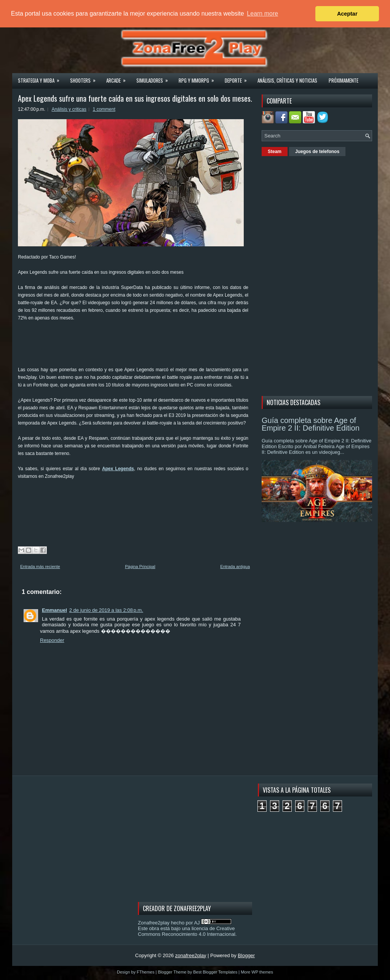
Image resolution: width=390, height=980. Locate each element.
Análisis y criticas (69, 109)
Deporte (238, 78)
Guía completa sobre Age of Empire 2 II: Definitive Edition (311, 424)
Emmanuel (54, 610)
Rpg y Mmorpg (199, 78)
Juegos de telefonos (317, 152)
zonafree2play (191, 955)
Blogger (246, 955)
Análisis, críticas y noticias (287, 80)
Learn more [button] (262, 14)
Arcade (118, 78)
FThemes (145, 972)
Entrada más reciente (40, 567)
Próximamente (344, 80)
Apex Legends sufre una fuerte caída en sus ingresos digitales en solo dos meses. (135, 98)
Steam (275, 152)
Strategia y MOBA (41, 78)
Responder (52, 640)
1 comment (104, 109)
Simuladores (155, 78)
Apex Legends (118, 469)
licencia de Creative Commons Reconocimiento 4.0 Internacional (187, 931)
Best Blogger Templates (215, 972)
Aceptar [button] (347, 14)
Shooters (85, 78)
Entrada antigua (235, 567)
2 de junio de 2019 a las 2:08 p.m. (106, 610)
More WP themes (257, 972)
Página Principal (140, 567)
